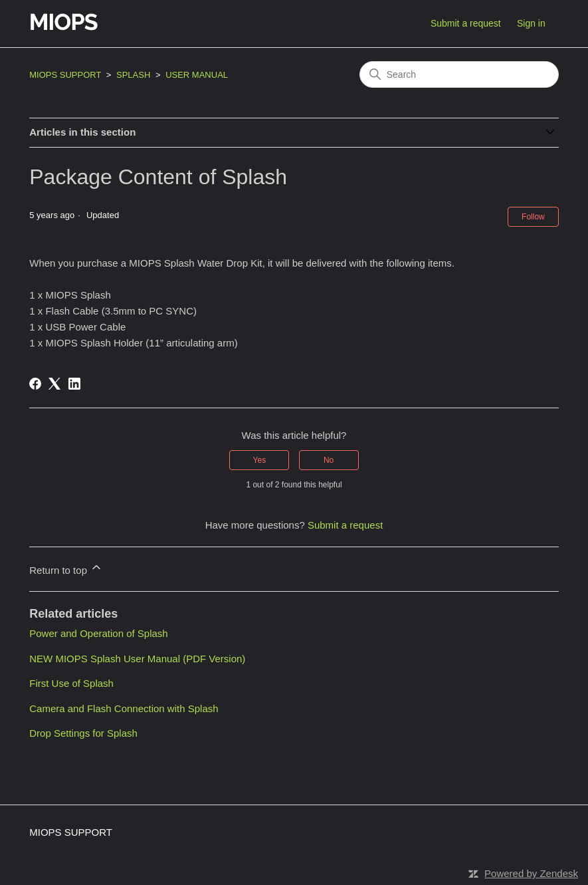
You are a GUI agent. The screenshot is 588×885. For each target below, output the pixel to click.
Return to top (66, 568)
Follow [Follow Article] (533, 217)
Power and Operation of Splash (98, 633)
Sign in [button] (531, 23)
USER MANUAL (197, 75)
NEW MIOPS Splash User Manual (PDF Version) (137, 659)
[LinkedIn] (74, 384)
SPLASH (133, 75)
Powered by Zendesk (531, 873)
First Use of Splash (71, 683)
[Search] (459, 74)
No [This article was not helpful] (329, 460)
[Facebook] (35, 384)
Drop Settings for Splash (83, 733)
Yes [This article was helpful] (260, 460)
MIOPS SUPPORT (65, 75)
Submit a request (466, 23)
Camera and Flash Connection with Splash (124, 708)
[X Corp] (54, 384)
